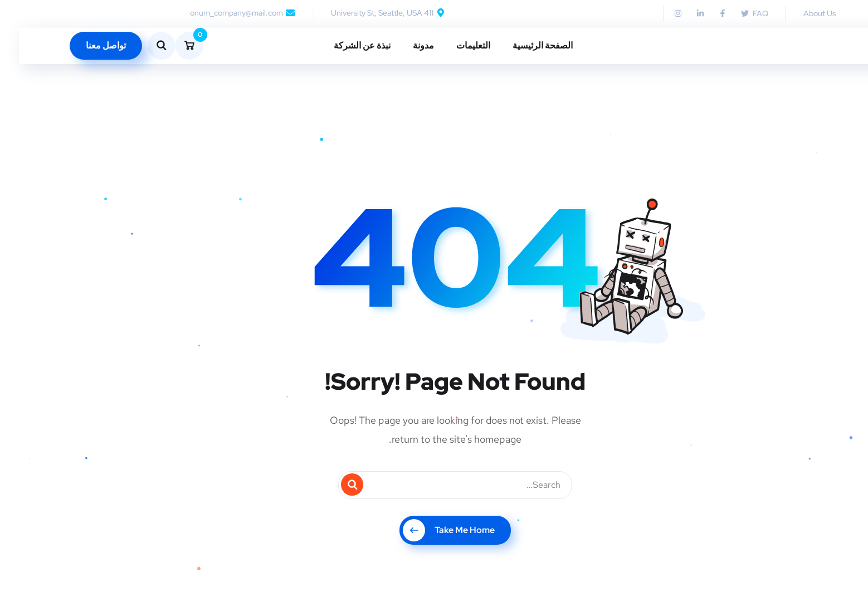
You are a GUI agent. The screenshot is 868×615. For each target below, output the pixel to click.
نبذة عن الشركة (343, 45)
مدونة (404, 45)
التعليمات (454, 45)
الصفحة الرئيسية (524, 45)
